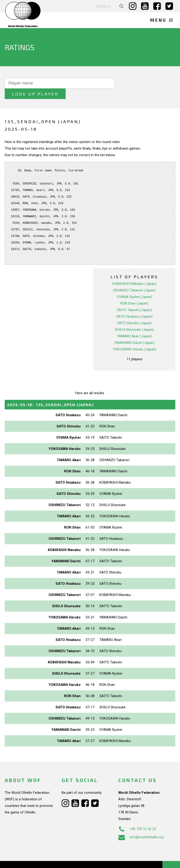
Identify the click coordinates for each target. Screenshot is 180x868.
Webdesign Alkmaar (34, 860)
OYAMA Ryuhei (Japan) (134, 286)
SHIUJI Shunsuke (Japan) (134, 319)
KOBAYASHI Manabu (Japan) (134, 273)
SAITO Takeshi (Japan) (134, 299)
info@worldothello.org (141, 827)
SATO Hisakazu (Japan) (134, 306)
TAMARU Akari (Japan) (134, 325)
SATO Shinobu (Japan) (134, 312)
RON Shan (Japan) (134, 293)
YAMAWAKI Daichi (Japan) (134, 332)
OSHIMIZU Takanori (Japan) (134, 280)
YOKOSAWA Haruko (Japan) (134, 338)
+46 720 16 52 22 (137, 818)
